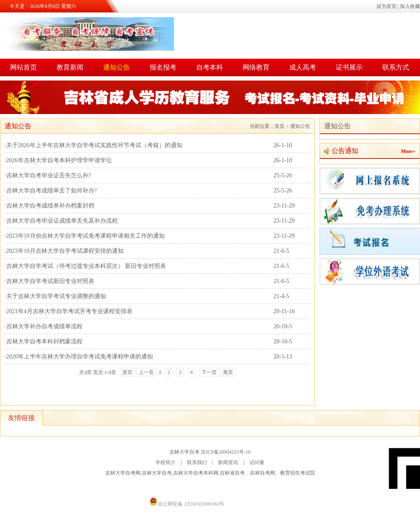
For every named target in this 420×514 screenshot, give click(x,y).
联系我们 (197, 462)
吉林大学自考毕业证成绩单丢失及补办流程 (62, 221)
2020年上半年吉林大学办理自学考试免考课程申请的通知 (80, 357)
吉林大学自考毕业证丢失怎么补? (49, 175)
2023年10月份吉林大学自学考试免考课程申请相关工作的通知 (86, 236)
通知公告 (117, 67)
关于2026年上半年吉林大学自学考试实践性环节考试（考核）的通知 (94, 145)
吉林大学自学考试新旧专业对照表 (50, 281)
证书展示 (349, 67)
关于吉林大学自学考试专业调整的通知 (56, 296)
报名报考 (163, 67)
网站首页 (23, 67)
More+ (408, 151)
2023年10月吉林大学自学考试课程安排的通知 (65, 251)
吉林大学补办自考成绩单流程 (44, 326)
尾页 (228, 372)
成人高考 (303, 67)
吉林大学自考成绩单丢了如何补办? (52, 191)
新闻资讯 (228, 462)
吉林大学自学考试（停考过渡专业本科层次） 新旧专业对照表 (86, 266)
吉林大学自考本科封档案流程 (44, 341)
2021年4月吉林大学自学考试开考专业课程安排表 (69, 311)
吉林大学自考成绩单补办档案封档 (50, 206)
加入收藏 (410, 6)
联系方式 (396, 67)
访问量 (257, 462)
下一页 (209, 372)
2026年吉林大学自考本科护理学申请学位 (59, 160)
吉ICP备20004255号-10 (226, 452)
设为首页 (386, 6)
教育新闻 (70, 67)
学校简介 (166, 462)
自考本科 (210, 67)
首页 (280, 126)
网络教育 (256, 67)
